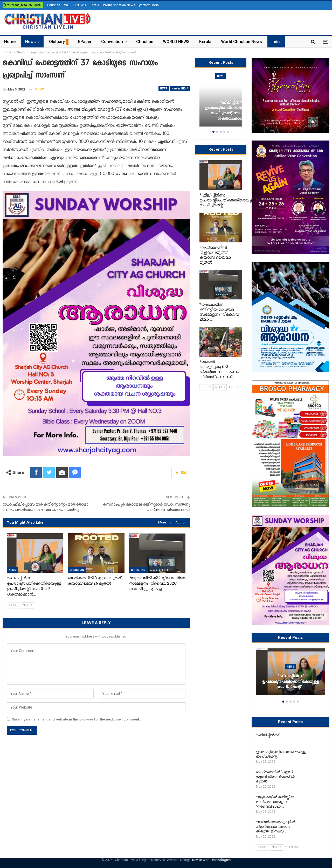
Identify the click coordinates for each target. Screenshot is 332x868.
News (30, 42)
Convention (112, 42)
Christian (54, 5)
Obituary (57, 42)
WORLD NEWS (75, 5)
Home (10, 42)
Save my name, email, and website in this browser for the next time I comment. (76, 719)
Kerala (94, 5)
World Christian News (119, 5)
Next (28, 605)
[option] (290, 674)
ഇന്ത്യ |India (149, 5)
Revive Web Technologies (211, 860)
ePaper (85, 42)
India (276, 42)
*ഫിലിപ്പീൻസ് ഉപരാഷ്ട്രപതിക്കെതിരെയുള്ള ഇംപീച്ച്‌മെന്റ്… (290, 682)
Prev (14, 605)
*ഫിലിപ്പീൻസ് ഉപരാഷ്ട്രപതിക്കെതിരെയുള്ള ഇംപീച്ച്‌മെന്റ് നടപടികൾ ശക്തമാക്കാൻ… (232, 110)
